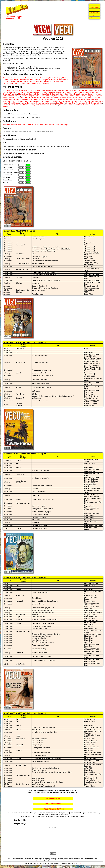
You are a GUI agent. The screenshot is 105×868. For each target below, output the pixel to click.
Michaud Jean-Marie (91, 101)
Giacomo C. (38, 80)
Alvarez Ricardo (21, 90)
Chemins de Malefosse (21, 78)
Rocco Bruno (13, 105)
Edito (42, 125)
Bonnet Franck (24, 92)
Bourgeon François (49, 92)
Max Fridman (55, 82)
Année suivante (53, 798)
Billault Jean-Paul (95, 90)
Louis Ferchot (14, 82)
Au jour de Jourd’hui (10, 125)
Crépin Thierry (68, 94)
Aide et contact (94, 18)
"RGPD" (79, 865)
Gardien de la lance (26, 80)
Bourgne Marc (61, 92)
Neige (11, 83)
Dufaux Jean (44, 96)
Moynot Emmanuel (37, 103)
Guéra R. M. (82, 98)
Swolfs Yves (54, 105)
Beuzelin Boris (83, 90)
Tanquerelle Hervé (66, 105)
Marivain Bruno (38, 101)
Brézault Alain (84, 92)
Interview (52, 125)
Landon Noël (71, 99)
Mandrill (46, 82)
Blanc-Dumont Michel (10, 92)
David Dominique (94, 94)
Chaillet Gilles (23, 94)
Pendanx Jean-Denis (83, 103)
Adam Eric (11, 90)
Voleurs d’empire (43, 83)
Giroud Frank (55, 98)
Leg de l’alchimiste (50, 80)
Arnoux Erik (32, 90)
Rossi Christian (24, 105)
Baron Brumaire (63, 90)
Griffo (75, 98)
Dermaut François (28, 96)
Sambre (33, 83)
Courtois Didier (57, 94)
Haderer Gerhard (94, 98)
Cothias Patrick (46, 94)
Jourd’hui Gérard (59, 99)
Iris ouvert (59, 125)
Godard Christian (66, 98)
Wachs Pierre (78, 105)
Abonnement (7, 78)
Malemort (23, 82)
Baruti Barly (73, 90)
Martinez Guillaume (51, 101)
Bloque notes (23, 125)
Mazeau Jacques (65, 101)
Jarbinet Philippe (47, 99)
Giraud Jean (45, 98)
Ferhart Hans (59, 96)
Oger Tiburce (61, 103)
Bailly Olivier (41, 90)
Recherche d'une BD (94, 10)
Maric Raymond (26, 101)
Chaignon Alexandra (10, 94)
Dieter (37, 96)
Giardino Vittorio (23, 98)
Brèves (31, 125)
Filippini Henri (74, 96)
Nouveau (94, 5)
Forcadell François (86, 96)
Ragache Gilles (97, 103)
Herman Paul (7, 99)
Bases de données (94, 7)
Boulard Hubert (36, 92)
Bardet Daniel (51, 90)
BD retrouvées (94, 13)
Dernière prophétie (46, 78)
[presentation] (53, 849)
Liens (94, 15)
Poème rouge (25, 83)
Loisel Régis (81, 99)
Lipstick (5, 82)
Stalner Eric (45, 105)
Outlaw (17, 83)
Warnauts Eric (88, 105)
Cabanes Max (94, 92)
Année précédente (53, 804)
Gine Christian (34, 98)
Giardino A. (12, 98)
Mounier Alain (25, 103)
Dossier (37, 125)
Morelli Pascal (14, 103)
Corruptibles (34, 78)
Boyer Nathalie (73, 92)
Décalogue (58, 78)
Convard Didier (34, 94)
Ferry (66, 96)
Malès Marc (90, 99)
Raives (5, 105)
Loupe (66, 125)
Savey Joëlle (35, 105)
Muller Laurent (50, 103)
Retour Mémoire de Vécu (53, 809)
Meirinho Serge (77, 101)
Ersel (51, 96)
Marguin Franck (14, 101)
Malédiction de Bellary (35, 82)
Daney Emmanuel (81, 94)
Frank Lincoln (13, 80)
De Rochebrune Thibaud (12, 96)
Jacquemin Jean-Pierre (21, 99)
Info (46, 125)
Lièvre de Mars (63, 80)
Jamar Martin (35, 99)
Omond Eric (70, 103)
